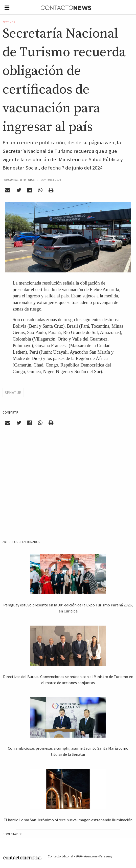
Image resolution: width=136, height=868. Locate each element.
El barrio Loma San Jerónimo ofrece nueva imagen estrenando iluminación (68, 820)
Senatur (13, 393)
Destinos (9, 22)
